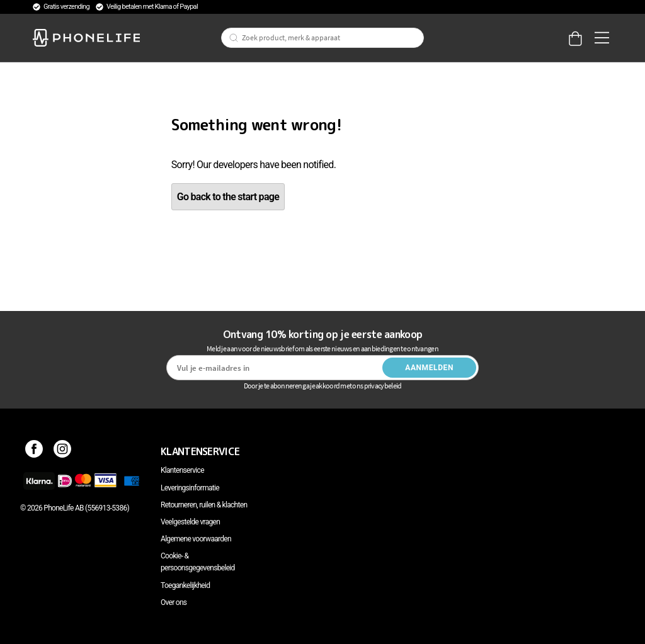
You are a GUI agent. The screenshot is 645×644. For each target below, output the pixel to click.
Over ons (174, 602)
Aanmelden (429, 368)
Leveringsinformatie (190, 488)
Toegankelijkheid (185, 585)
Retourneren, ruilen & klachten (204, 505)
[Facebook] (34, 451)
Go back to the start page (228, 197)
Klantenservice (182, 470)
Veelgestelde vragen (190, 522)
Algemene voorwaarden (196, 539)
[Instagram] (63, 451)
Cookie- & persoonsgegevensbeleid (198, 562)
